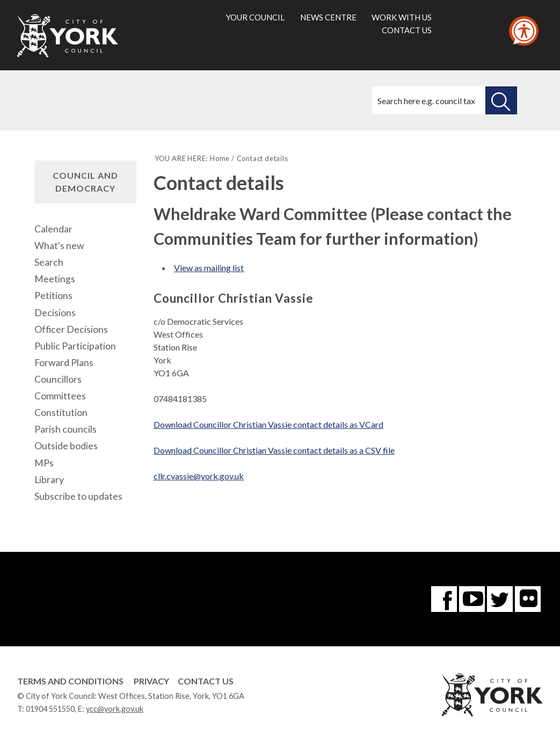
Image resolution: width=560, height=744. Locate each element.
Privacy (151, 681)
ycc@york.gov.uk (115, 709)
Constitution (61, 413)
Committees (60, 396)
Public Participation (75, 346)
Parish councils (66, 429)
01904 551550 (50, 709)
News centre (328, 17)
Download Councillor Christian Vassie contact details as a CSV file (274, 450)
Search (49, 262)
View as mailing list (209, 268)
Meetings (55, 279)
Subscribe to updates (78, 496)
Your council (255, 17)
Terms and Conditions (70, 681)
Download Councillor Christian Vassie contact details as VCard (268, 424)
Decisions (55, 313)
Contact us (407, 30)
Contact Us (206, 681)
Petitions (53, 296)
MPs (44, 463)
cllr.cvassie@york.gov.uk (199, 476)
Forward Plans (64, 363)
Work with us (402, 17)
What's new (59, 246)
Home (220, 158)
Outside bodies (66, 446)
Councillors (58, 379)
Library (49, 480)
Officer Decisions (71, 329)
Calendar (53, 229)
